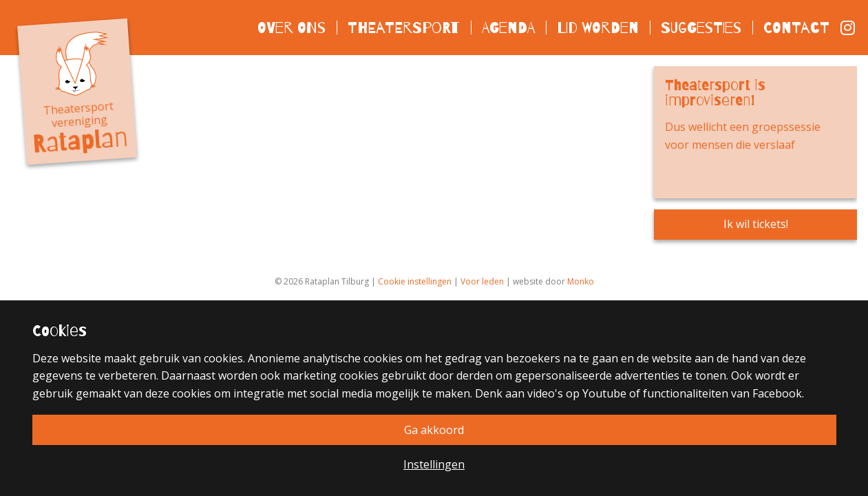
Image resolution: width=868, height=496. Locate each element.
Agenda (508, 27)
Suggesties (701, 27)
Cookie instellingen (415, 281)
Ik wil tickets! (756, 224)
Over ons (292, 27)
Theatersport (404, 27)
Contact (796, 27)
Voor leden (482, 281)
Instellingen (434, 464)
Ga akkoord (434, 430)
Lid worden (598, 27)
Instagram (849, 28)
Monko (581, 281)
